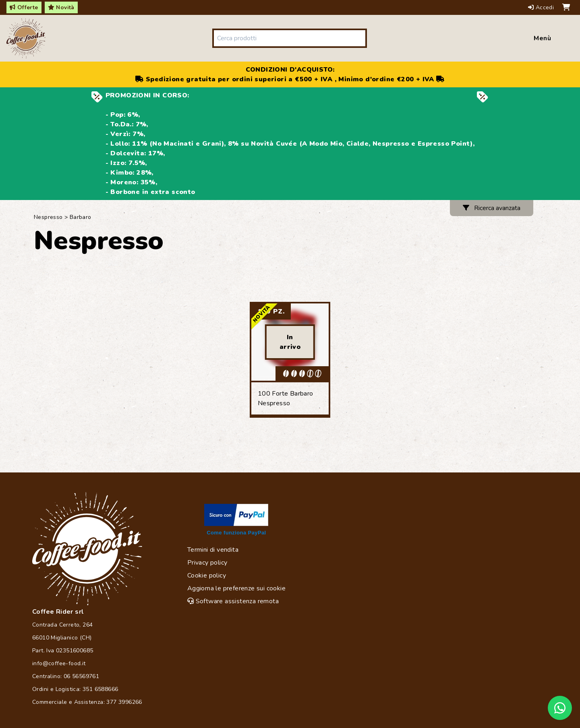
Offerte (24, 7)
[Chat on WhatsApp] (560, 708)
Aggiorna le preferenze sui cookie (236, 588)
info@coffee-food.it (59, 663)
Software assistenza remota (233, 601)
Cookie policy (207, 575)
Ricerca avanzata (492, 208)
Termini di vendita (213, 550)
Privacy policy (207, 563)
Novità (61, 7)
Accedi (542, 7)
